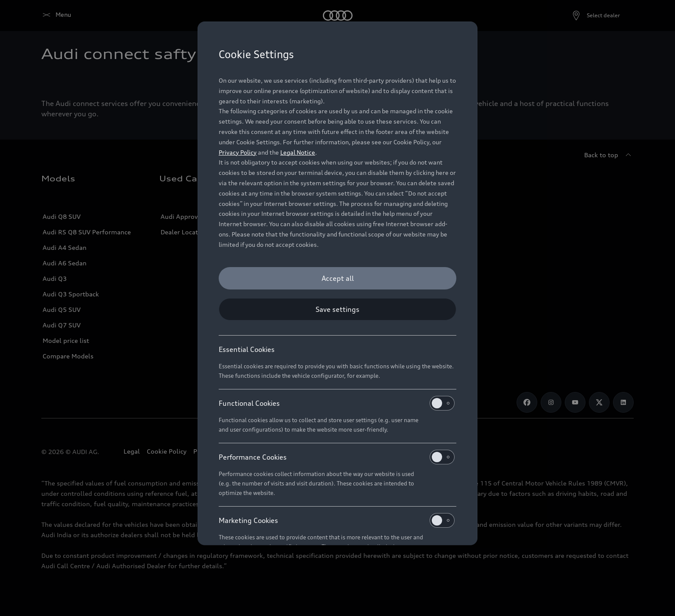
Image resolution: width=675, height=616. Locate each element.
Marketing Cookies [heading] (337, 520)
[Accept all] (337, 278)
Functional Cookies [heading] (337, 403)
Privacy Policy (238, 152)
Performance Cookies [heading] (337, 457)
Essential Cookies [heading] (247, 349)
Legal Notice (298, 152)
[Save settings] (337, 309)
